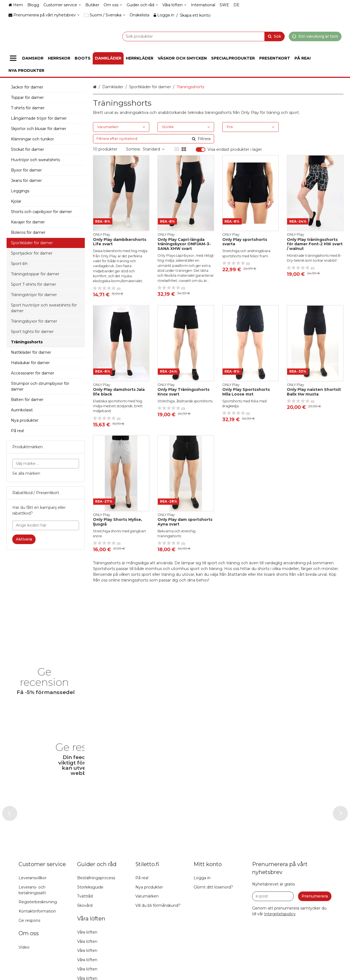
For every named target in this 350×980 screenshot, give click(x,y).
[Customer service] (62, 5)
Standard (154, 149)
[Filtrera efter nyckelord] (154, 139)
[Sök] (275, 36)
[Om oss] (113, 5)
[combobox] (190, 36)
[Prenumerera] (315, 975)
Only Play (250, 113)
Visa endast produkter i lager (235, 150)
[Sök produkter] (190, 36)
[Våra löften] (174, 5)
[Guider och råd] (142, 5)
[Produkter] (13, 58)
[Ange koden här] (46, 525)
